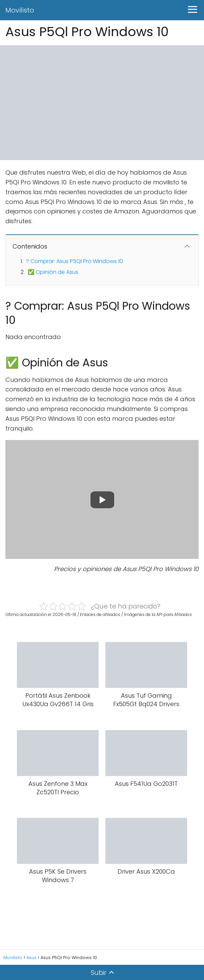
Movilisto (20, 10)
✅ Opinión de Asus (53, 272)
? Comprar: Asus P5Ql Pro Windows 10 (74, 261)
